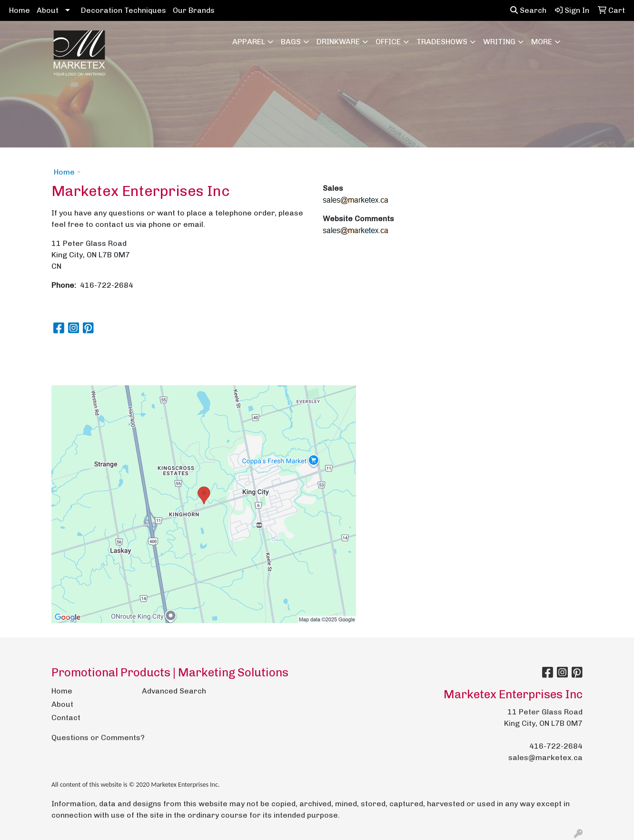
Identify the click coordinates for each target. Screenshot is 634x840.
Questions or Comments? (98, 737)
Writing (499, 42)
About (48, 10)
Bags (291, 42)
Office (388, 42)
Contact (66, 718)
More (542, 42)
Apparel (249, 42)
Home (20, 10)
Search (528, 10)
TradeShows (442, 42)
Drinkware (338, 42)
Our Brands (194, 10)
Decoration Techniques (124, 10)
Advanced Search (174, 691)
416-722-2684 (556, 746)
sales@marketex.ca (545, 757)
